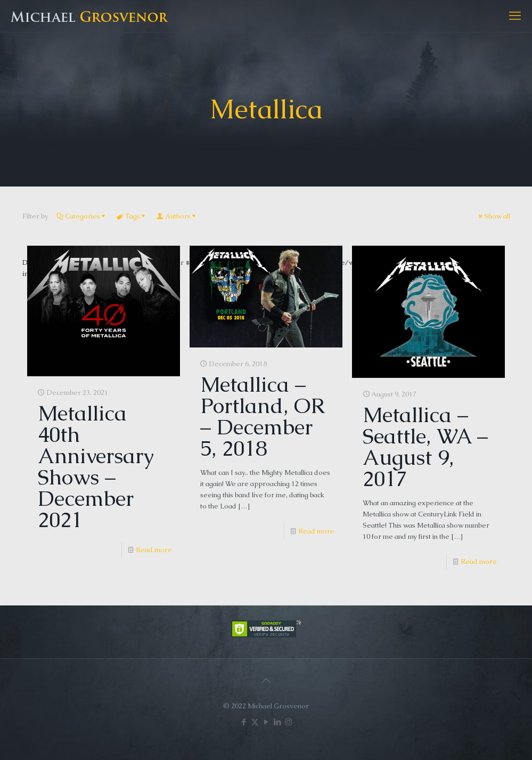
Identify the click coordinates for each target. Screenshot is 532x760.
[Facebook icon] (244, 722)
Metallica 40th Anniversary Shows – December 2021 (96, 466)
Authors (177, 216)
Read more (154, 550)
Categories (82, 216)
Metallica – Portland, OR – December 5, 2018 (262, 416)
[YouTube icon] (266, 722)
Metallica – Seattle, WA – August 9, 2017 (425, 447)
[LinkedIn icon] (277, 722)
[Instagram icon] (288, 722)
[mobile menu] (515, 16)
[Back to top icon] (266, 681)
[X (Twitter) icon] (255, 722)
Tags (132, 216)
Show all (494, 216)
